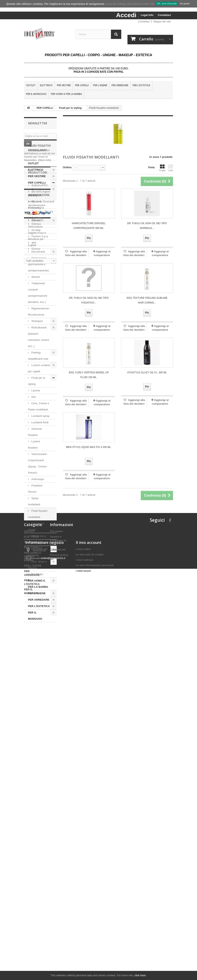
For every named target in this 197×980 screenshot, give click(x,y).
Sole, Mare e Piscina (37, 593)
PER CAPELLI (82, 85)
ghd (33, 731)
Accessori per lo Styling (38, 581)
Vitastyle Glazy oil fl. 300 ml (147, 373)
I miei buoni (83, 954)
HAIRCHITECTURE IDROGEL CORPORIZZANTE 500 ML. (89, 226)
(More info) (45, 160)
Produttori (38, 663)
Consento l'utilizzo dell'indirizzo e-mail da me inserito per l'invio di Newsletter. (39, 155)
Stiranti (35, 305)
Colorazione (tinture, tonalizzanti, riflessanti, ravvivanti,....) (37, 230)
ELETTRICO (46, 85)
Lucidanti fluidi (40, 451)
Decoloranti (38, 280)
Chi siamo (37, 789)
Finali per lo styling (37, 410)
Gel (33, 425)
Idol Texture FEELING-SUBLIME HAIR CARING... (147, 300)
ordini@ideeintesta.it (53, 941)
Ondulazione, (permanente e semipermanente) (38, 293)
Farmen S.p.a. (40, 725)
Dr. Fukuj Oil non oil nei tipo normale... (147, 226)
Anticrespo (38, 508)
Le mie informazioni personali (95, 948)
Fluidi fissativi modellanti (38, 543)
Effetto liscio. (39, 565)
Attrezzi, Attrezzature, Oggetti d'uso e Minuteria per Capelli (37, 261)
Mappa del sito (162, 21)
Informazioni (39, 765)
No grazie (185, 4)
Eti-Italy (36, 719)
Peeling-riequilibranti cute (38, 384)
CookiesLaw (58, 865)
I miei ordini (83, 932)
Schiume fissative (35, 460)
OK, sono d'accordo (167, 4)
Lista (171, 168)
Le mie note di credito (90, 938)
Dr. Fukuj (37, 707)
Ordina (67, 167)
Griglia (162, 168)
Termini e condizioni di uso (58, 856)
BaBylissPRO (39, 674)
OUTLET (31, 85)
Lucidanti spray (40, 445)
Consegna (37, 776)
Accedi (126, 15)
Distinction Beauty (42, 700)
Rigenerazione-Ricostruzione (39, 340)
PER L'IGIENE (100, 85)
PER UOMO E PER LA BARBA (66, 94)
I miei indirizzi (85, 943)
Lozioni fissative (34, 473)
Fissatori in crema (36, 555)
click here (140, 975)
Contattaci (164, 15)
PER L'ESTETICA (141, 85)
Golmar (36, 738)
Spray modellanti (35, 530)
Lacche (36, 419)
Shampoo (37, 350)
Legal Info (147, 15)
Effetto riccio (38, 571)
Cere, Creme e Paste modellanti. (38, 435)
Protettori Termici (35, 517)
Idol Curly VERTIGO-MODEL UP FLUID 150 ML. (89, 375)
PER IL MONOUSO (36, 94)
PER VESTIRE (64, 85)
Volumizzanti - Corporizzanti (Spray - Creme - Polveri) (38, 492)
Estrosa (36, 713)
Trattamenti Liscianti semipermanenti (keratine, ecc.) (38, 321)
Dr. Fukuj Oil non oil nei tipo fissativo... (89, 300)
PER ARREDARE (120, 85)
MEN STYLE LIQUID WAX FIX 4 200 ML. (89, 447)
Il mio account (89, 926)
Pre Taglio (37, 603)
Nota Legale (38, 782)
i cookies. (38, 4)
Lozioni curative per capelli (39, 397)
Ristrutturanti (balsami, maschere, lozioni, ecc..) (39, 365)
